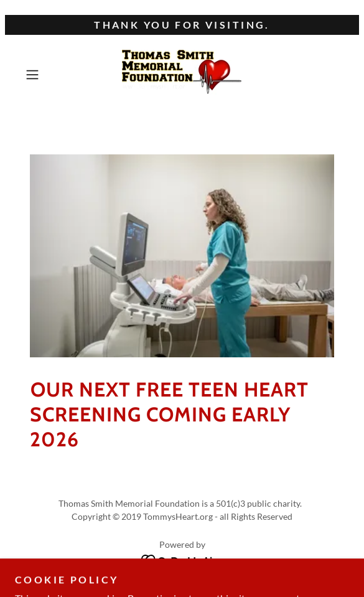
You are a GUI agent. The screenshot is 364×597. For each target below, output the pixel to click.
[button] (44, 75)
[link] (182, 75)
